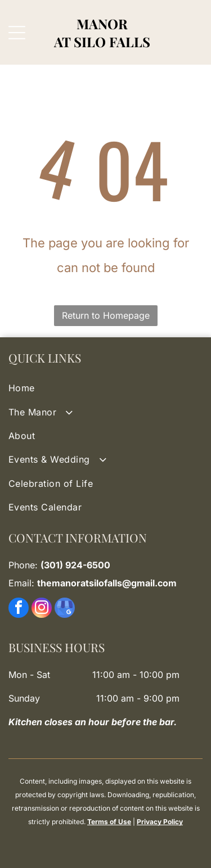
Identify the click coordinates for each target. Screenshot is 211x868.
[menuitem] (105, 388)
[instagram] (42, 609)
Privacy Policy (160, 822)
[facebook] (19, 609)
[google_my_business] (65, 609)
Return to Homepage (106, 315)
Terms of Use (109, 822)
